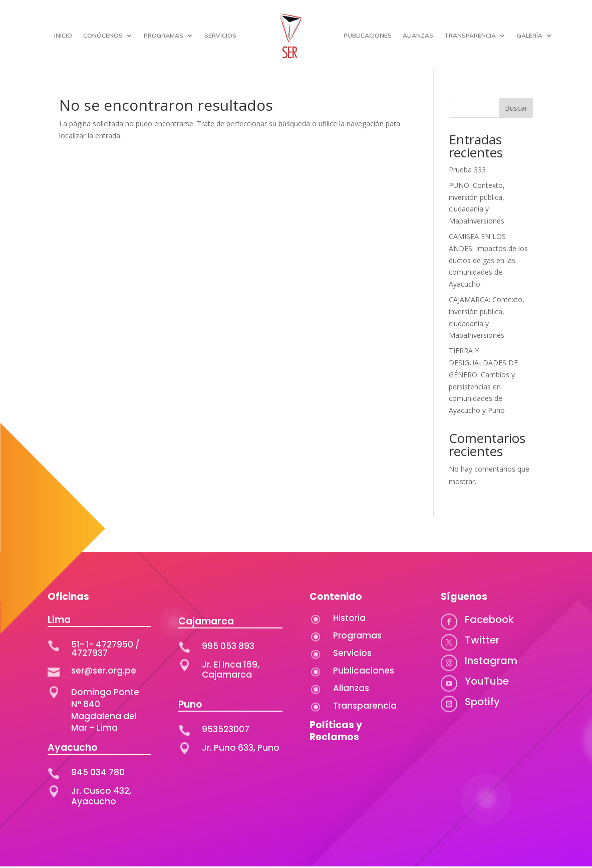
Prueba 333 (467, 170)
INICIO (63, 35)
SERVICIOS (220, 35)
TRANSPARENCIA (470, 35)
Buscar (516, 108)
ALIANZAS (418, 35)
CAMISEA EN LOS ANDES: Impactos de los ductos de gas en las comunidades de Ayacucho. (488, 260)
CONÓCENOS (103, 35)
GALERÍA (530, 35)
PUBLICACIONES (368, 35)
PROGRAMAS (164, 35)
